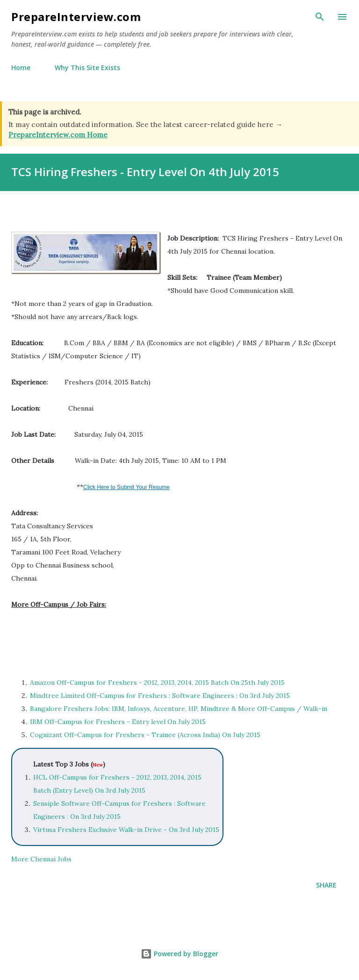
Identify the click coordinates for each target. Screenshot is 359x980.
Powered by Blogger (179, 954)
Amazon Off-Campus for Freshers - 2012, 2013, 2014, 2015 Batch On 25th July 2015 (157, 682)
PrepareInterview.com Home (58, 135)
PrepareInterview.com (76, 17)
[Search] (320, 17)
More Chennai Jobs (41, 859)
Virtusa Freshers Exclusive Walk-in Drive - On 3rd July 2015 (126, 830)
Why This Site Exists (87, 67)
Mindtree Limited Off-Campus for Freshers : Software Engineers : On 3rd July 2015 (160, 696)
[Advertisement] (121, 638)
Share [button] (326, 885)
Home (21, 67)
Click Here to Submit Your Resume (126, 487)
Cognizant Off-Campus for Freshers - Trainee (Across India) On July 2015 (145, 735)
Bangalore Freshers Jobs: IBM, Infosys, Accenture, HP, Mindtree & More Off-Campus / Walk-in (179, 709)
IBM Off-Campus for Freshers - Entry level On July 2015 (118, 722)
